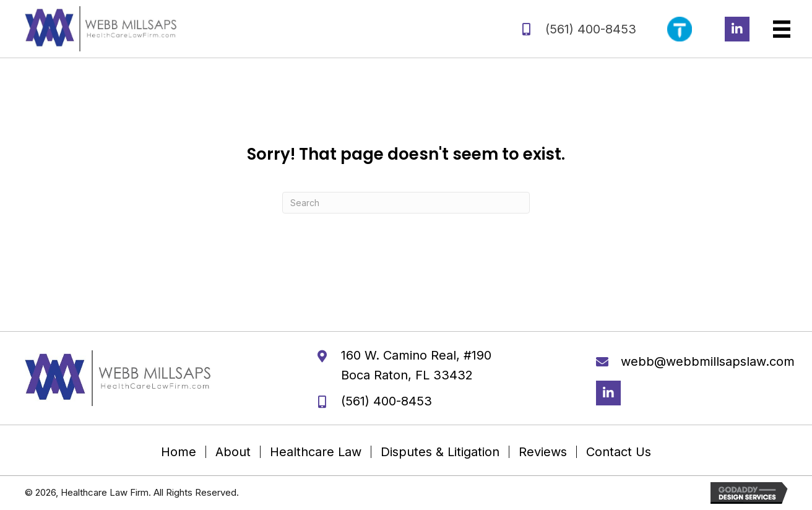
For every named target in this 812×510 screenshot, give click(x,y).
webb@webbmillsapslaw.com (708, 361)
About (233, 452)
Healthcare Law (316, 452)
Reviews (543, 452)
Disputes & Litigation (440, 452)
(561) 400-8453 (591, 29)
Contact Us (619, 452)
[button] (737, 29)
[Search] (406, 203)
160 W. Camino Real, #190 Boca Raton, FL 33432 (416, 365)
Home (179, 452)
